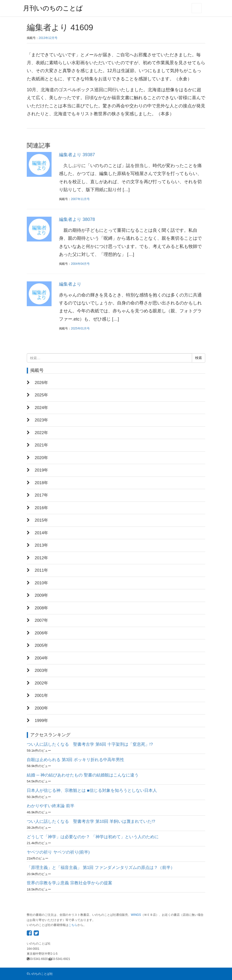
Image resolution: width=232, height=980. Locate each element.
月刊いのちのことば (53, 8)
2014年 (41, 533)
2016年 (41, 508)
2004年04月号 (80, 264)
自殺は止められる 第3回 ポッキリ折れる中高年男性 (75, 760)
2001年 (41, 696)
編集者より (70, 284)
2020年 (41, 458)
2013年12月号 (48, 38)
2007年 (41, 620)
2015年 (41, 520)
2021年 (41, 445)
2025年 (41, 395)
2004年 (41, 658)
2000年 (41, 708)
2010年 (41, 583)
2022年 (41, 433)
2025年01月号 (80, 328)
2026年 (41, 383)
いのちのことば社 (41, 974)
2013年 (41, 545)
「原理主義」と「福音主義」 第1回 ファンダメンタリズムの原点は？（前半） (101, 868)
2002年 (41, 683)
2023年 (41, 420)
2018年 (41, 483)
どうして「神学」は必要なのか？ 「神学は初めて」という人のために (93, 837)
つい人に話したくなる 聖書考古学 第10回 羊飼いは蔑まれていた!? (91, 821)
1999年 (41, 721)
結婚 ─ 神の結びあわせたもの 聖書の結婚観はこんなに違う (83, 775)
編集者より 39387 (77, 155)
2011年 (41, 570)
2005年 (41, 645)
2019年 (41, 470)
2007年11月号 (80, 199)
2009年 (41, 595)
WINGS (136, 915)
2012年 (41, 558)
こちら (73, 925)
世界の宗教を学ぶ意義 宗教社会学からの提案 (70, 883)
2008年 (41, 608)
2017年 (41, 495)
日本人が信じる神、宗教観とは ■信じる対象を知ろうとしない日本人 (92, 790)
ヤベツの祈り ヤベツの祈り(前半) (58, 852)
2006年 (41, 633)
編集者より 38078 (77, 219)
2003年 (41, 670)
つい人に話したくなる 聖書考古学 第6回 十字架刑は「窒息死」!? (90, 744)
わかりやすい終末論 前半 (51, 806)
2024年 (41, 408)
